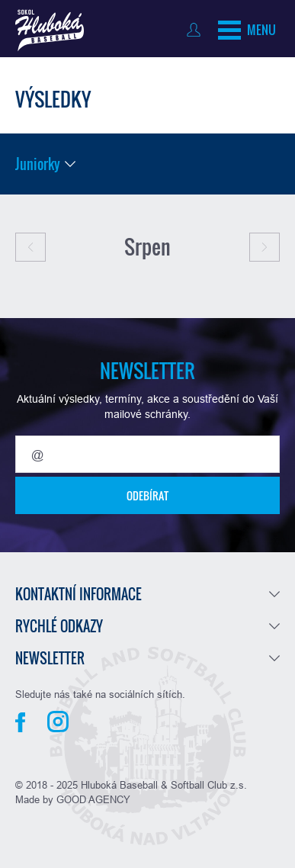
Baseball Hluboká (50, 31)
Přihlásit (197, 30)
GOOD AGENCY (93, 799)
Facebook (20, 722)
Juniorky (38, 164)
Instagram (58, 722)
